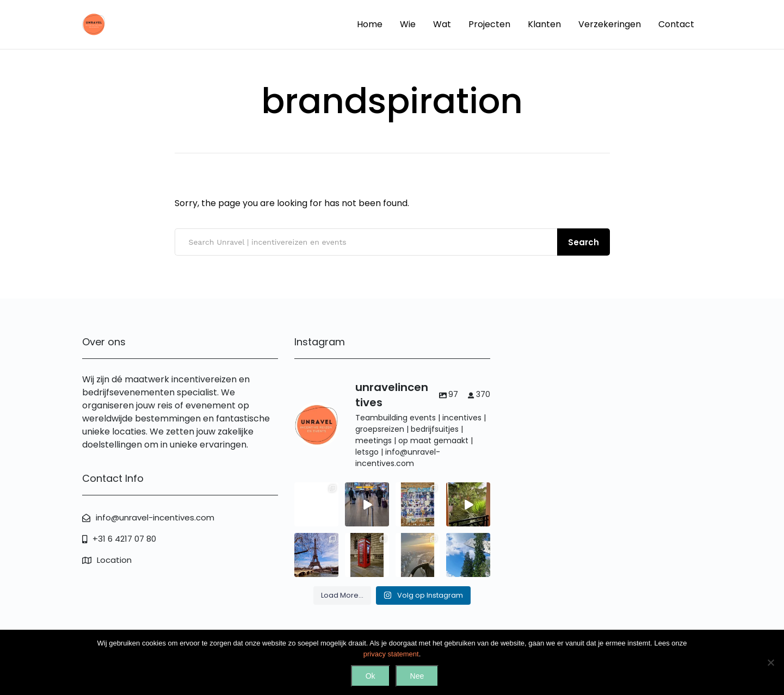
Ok (371, 676)
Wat (442, 24)
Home (370, 24)
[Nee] (770, 662)
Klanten (544, 24)
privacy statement (391, 654)
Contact (676, 24)
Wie (408, 24)
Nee (417, 676)
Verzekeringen (610, 24)
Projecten (489, 24)
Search (584, 242)
